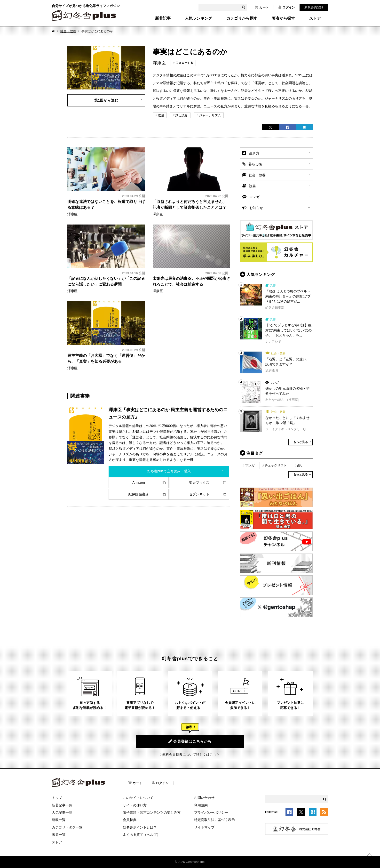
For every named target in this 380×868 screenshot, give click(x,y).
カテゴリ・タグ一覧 (67, 827)
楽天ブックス (199, 482)
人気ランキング (198, 18)
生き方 (254, 153)
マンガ (254, 197)
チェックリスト (276, 465)
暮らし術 (255, 164)
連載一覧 (59, 820)
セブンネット (199, 494)
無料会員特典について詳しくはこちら (191, 755)
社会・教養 (68, 31)
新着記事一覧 (62, 805)
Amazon (139, 482)
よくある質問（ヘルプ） (142, 835)
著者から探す (283, 18)
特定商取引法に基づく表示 (214, 820)
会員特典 (130, 820)
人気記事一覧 (62, 812)
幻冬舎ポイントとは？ (140, 827)
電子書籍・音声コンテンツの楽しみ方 (152, 812)
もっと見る (301, 442)
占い (300, 465)
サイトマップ (204, 827)
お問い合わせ (204, 798)
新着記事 (163, 18)
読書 (253, 186)
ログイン (287, 7)
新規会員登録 (314, 7)
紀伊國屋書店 (139, 494)
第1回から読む (106, 100)
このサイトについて (138, 798)
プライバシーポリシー (211, 812)
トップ (57, 798)
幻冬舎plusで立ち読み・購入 (169, 471)
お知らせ (256, 208)
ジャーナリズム (210, 115)
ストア (315, 18)
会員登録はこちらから (190, 741)
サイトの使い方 (135, 805)
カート (262, 7)
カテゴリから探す (242, 18)
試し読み (182, 115)
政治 (161, 115)
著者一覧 (59, 835)
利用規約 (201, 805)
